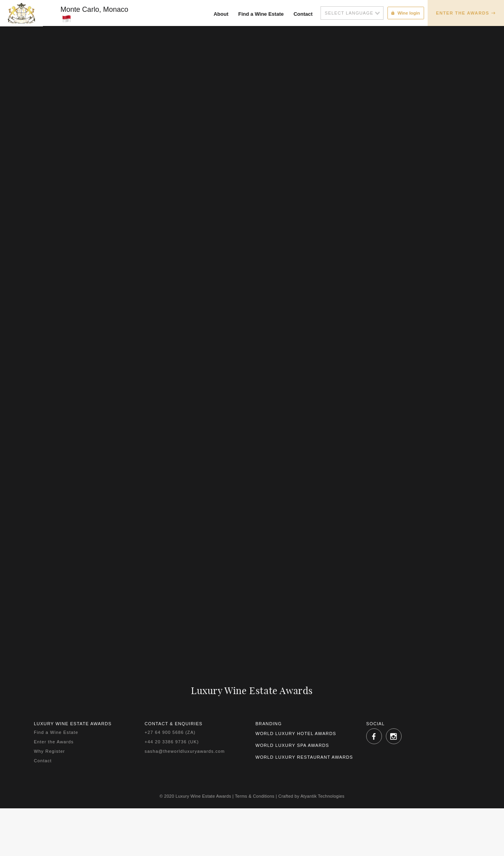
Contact (300, 14)
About (219, 14)
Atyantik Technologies (322, 803)
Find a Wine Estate (258, 14)
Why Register (49, 758)
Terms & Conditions (255, 803)
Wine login (404, 13)
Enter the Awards (462, 13)
